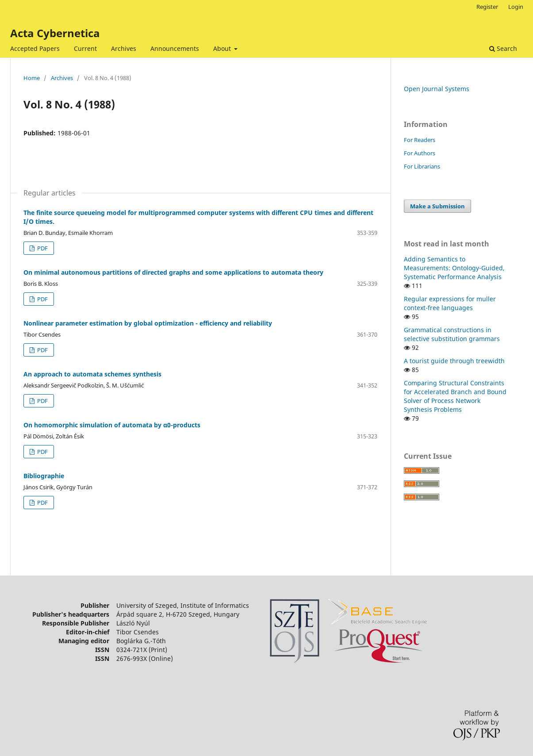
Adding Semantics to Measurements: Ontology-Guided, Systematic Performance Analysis (454, 268)
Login (516, 7)
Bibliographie (44, 476)
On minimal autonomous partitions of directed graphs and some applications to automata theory (173, 272)
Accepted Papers (35, 48)
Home (32, 78)
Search (503, 48)
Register (487, 7)
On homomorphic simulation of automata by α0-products (112, 425)
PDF (42, 248)
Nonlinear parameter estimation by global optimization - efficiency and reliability (148, 323)
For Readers (420, 140)
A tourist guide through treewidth (454, 361)
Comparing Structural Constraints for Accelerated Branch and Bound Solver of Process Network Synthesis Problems (455, 396)
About (223, 48)
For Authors (420, 153)
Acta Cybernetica (55, 33)
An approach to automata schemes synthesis (92, 374)
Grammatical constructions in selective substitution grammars (452, 334)
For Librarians (422, 166)
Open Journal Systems (437, 89)
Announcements (175, 48)
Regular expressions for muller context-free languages (450, 303)
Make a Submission (437, 206)
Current (85, 48)
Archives (124, 48)
